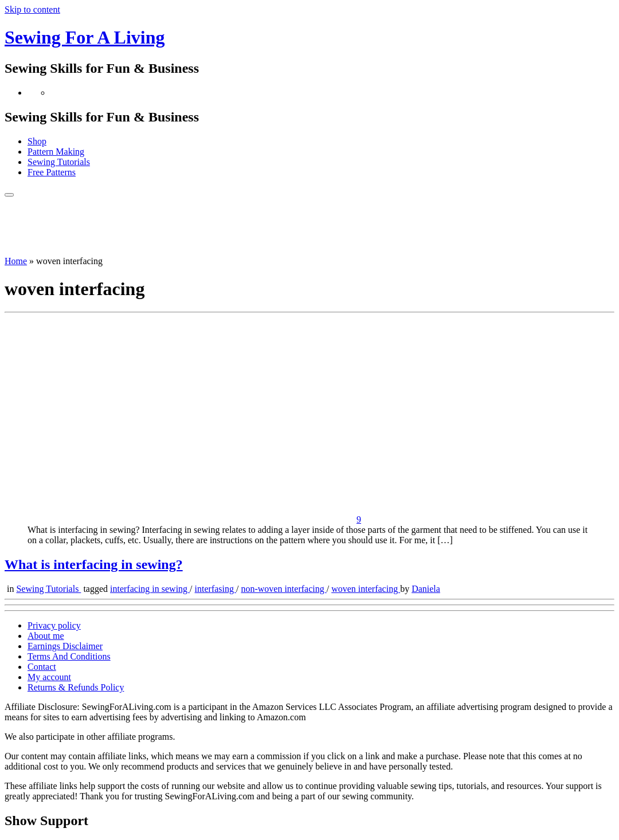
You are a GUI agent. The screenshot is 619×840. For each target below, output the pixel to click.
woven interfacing (366, 589)
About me (46, 636)
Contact (42, 667)
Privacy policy (54, 625)
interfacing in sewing (150, 589)
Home (16, 261)
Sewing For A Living (85, 37)
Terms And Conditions (69, 656)
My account (49, 677)
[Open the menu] (9, 195)
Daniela (426, 589)
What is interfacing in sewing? (94, 564)
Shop (37, 141)
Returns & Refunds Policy (76, 687)
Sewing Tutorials (59, 162)
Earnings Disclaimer (65, 646)
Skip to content (32, 9)
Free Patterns (52, 172)
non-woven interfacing (283, 589)
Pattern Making (56, 152)
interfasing (216, 589)
